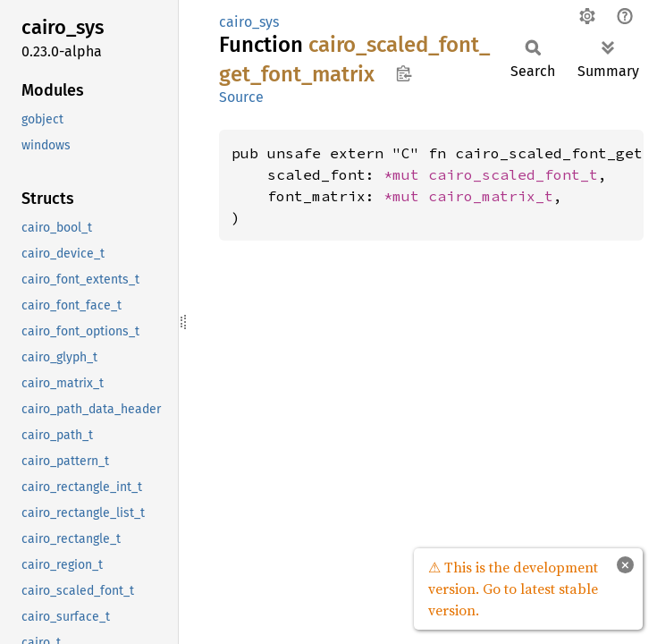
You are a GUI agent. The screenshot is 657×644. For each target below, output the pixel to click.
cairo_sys (249, 22)
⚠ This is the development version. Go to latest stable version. (513, 589)
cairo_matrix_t (491, 196)
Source (241, 97)
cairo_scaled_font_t (513, 174)
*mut (406, 174)
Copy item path (404, 73)
